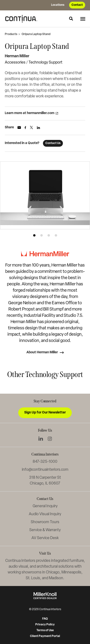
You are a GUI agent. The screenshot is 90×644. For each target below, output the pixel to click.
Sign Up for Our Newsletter (45, 413)
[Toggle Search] (71, 19)
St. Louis (33, 578)
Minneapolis (71, 572)
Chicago (53, 572)
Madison (56, 578)
